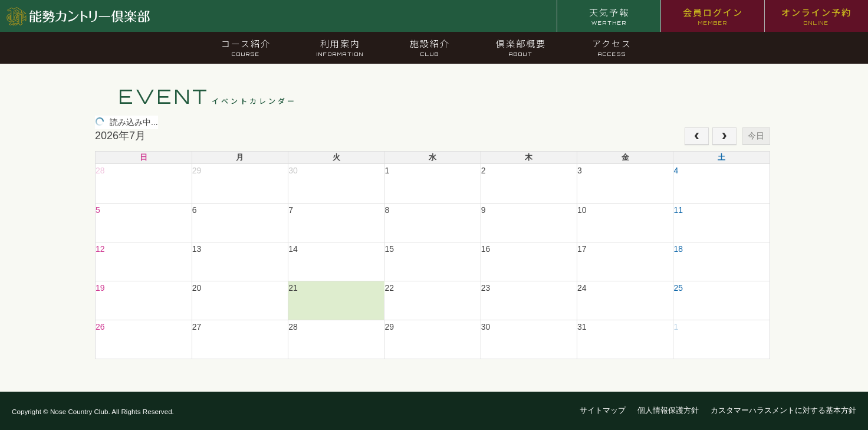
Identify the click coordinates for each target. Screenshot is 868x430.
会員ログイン (713, 16)
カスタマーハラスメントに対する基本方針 (783, 410)
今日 (756, 136)
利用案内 (340, 47)
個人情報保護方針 (668, 410)
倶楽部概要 (521, 47)
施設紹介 (430, 47)
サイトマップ (603, 410)
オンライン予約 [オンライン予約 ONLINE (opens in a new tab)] (816, 16)
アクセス (612, 47)
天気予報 (609, 16)
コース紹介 (246, 47)
